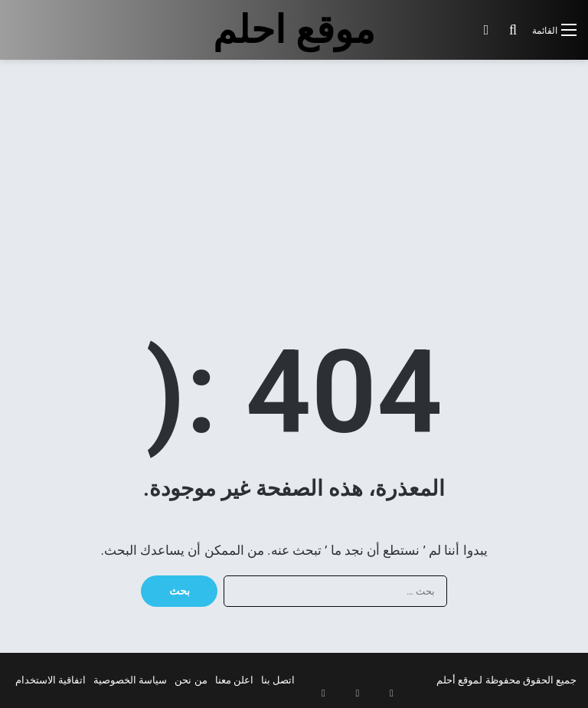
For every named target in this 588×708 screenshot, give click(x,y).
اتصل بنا (278, 680)
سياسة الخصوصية (130, 680)
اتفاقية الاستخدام (51, 680)
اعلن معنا (234, 680)
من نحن (191, 680)
